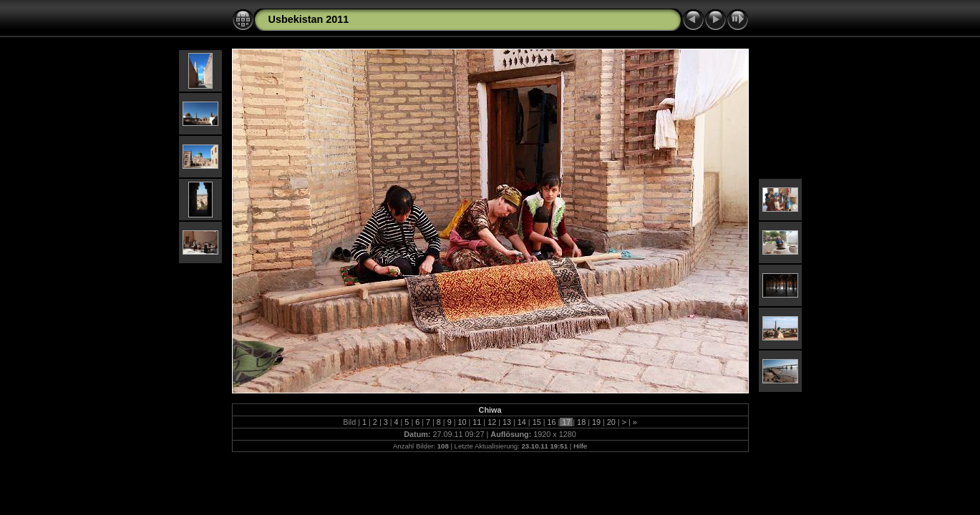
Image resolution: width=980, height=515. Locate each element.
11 (477, 422)
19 (596, 422)
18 (581, 422)
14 (522, 422)
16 (551, 422)
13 (507, 422)
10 (462, 422)
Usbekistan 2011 (309, 19)
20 (611, 422)
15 (537, 422)
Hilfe (580, 446)
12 (492, 422)
